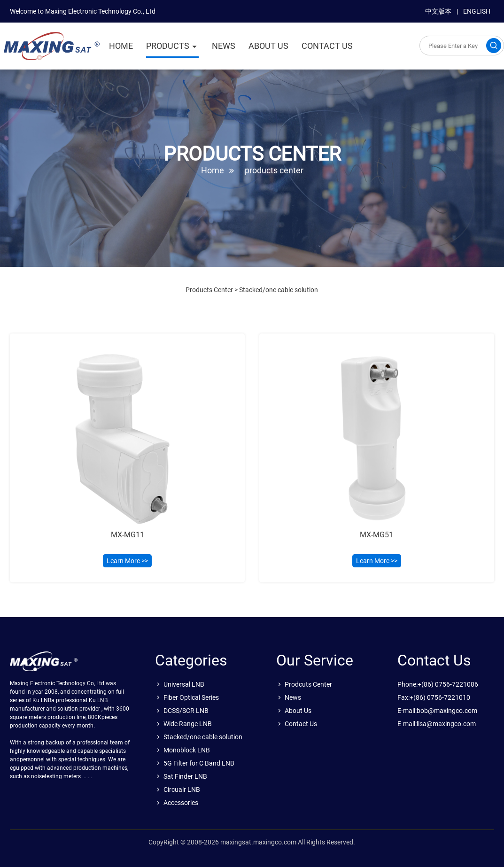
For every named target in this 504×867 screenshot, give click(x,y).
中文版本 (438, 11)
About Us (298, 711)
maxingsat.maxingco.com (258, 842)
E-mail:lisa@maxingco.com (437, 724)
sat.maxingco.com (52, 48)
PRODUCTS (168, 46)
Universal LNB (184, 684)
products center (274, 170)
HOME (121, 46)
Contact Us (301, 724)
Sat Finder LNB (185, 776)
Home (213, 170)
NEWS (224, 46)
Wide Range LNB (188, 724)
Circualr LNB (182, 790)
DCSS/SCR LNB (186, 711)
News (293, 697)
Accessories (181, 803)
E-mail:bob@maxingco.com (437, 711)
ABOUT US (268, 46)
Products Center (209, 290)
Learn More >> (127, 561)
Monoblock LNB (187, 750)
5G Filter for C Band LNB (199, 763)
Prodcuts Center (308, 684)
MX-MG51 (376, 535)
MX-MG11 (128, 535)
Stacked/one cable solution (279, 290)
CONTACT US (327, 46)
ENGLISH (477, 11)
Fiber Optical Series (191, 697)
